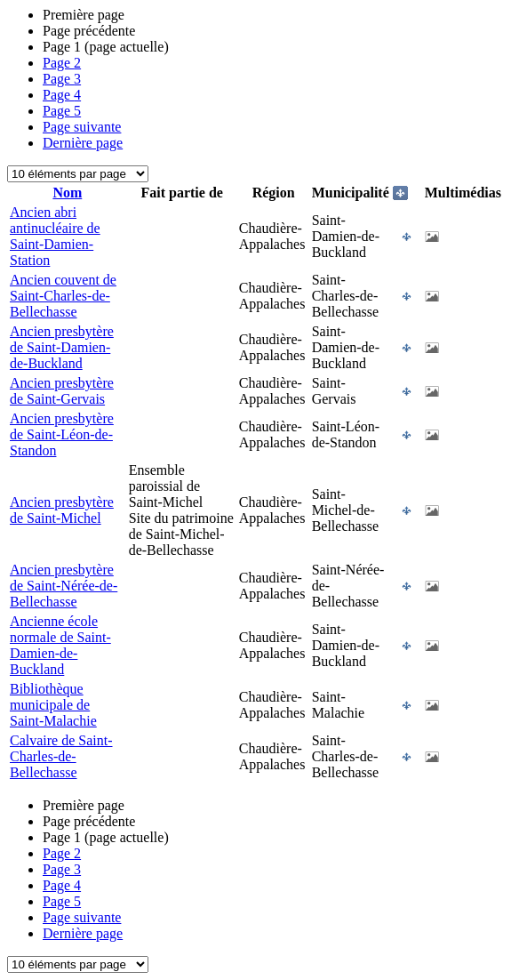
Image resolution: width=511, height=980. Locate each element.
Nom (67, 193)
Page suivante (82, 127)
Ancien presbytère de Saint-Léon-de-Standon (62, 434)
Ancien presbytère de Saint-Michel (62, 510)
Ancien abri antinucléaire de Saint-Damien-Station (55, 236)
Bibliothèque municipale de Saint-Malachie (53, 705)
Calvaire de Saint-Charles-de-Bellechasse (61, 756)
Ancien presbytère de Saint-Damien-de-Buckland (62, 347)
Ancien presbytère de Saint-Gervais (62, 391)
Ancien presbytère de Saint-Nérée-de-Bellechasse (64, 586)
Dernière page (83, 143)
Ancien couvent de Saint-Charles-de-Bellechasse (63, 296)
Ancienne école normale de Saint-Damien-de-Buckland (60, 645)
